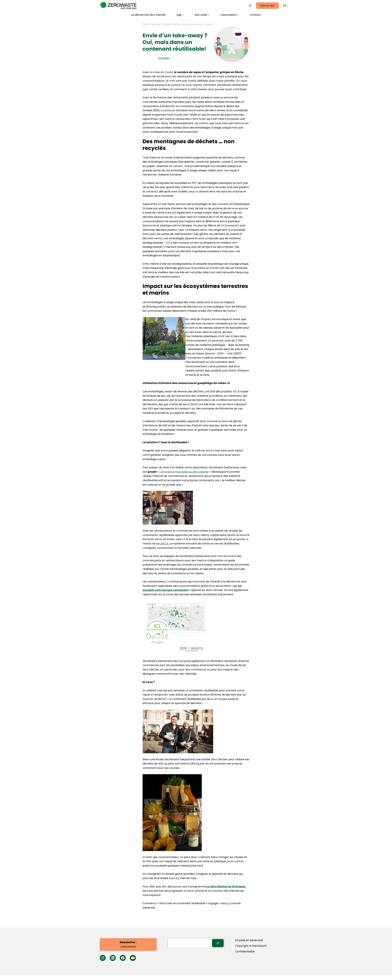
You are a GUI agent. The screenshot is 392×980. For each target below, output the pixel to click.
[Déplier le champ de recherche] (250, 6)
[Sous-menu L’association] (230, 15)
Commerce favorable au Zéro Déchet (184, 472)
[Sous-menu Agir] (180, 15)
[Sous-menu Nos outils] (202, 15)
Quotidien (164, 58)
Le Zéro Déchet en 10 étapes (226, 887)
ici (228, 903)
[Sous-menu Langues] (288, 6)
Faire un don (267, 6)
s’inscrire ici (128, 944)
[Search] (218, 943)
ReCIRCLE (162, 544)
